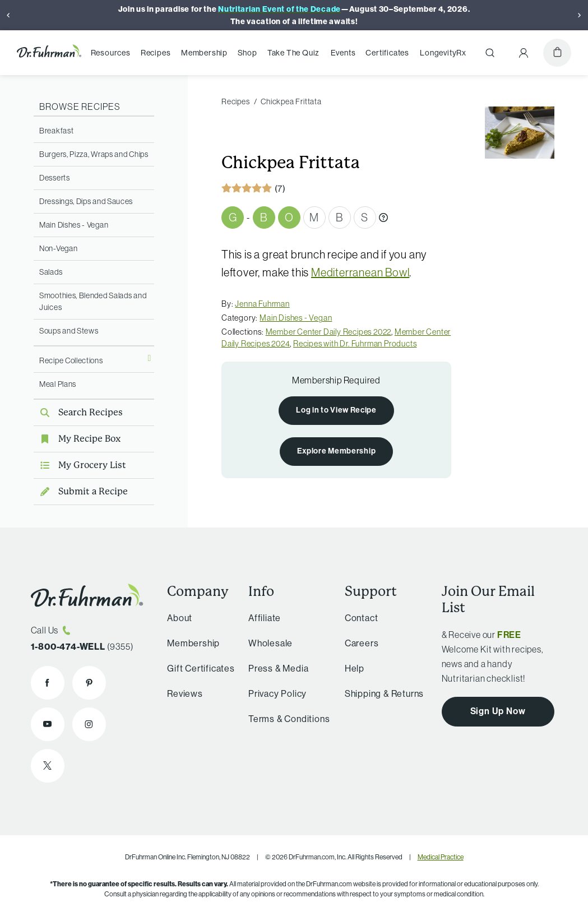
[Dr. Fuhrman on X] (48, 766)
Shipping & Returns (384, 693)
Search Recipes (78, 412)
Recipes (156, 53)
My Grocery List (80, 465)
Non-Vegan (58, 248)
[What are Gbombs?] (383, 218)
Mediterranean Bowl (360, 272)
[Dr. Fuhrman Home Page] (49, 53)
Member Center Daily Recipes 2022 (329, 332)
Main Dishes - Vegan (74, 225)
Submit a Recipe (81, 491)
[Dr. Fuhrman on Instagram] (89, 724)
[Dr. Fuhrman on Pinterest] (89, 683)
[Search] (490, 53)
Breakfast (56, 131)
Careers (362, 643)
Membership (204, 53)
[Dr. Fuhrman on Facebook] (48, 683)
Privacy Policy (277, 693)
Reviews (185, 693)
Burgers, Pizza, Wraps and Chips (94, 154)
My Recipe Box (77, 439)
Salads (51, 272)
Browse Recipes (80, 107)
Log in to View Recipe (336, 410)
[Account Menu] (524, 53)
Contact (362, 618)
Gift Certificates (201, 668)
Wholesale (270, 643)
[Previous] (8, 15)
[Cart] (557, 53)
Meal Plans (58, 384)
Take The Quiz (293, 53)
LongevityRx (443, 53)
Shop (247, 53)
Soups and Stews (69, 331)
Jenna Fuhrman (262, 304)
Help (355, 668)
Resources (111, 53)
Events (343, 53)
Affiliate (265, 618)
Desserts (55, 178)
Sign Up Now (498, 711)
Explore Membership (337, 451)
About (180, 618)
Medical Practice (441, 857)
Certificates (387, 53)
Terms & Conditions (289, 719)
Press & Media (278, 668)
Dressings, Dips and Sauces (86, 201)
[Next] (580, 15)
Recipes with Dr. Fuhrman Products (355, 344)
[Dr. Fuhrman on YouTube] (48, 724)
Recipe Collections (71, 360)
